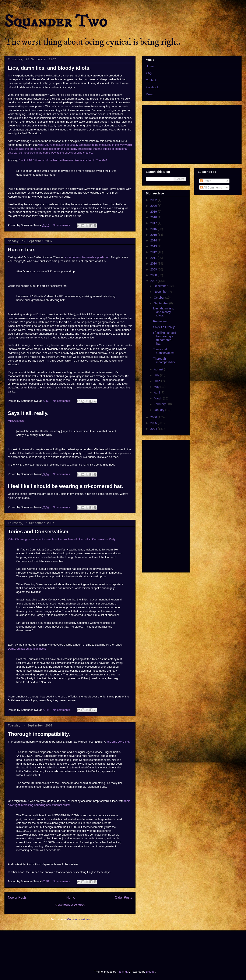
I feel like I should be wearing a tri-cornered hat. (65, 486)
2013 (154, 246)
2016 (154, 229)
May (157, 387)
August (159, 369)
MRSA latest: (16, 421)
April (157, 392)
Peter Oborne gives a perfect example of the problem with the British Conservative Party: (62, 539)
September (161, 303)
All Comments (211, 187)
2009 (154, 269)
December (161, 286)
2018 (154, 217)
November (161, 292)
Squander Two (56, 22)
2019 (154, 212)
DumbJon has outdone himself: (27, 649)
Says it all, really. (28, 413)
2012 (154, 252)
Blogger (151, 972)
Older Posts (124, 898)
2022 (154, 200)
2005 (154, 423)
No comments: (62, 225)
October (159, 298)
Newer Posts (17, 898)
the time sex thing (118, 742)
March (158, 398)
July (157, 375)
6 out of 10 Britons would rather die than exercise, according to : (63, 160)
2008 (154, 275)
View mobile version (70, 905)
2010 (154, 263)
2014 (154, 240)
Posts (206, 181)
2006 (154, 417)
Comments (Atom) (78, 919)
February (160, 404)
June (157, 381)
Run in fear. (22, 250)
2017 (154, 223)
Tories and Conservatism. (39, 532)
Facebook (152, 87)
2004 (154, 429)
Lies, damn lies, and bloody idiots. (49, 68)
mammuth (123, 972)
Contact (151, 80)
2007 (154, 281)
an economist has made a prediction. (87, 257)
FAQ (149, 73)
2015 (154, 235)
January (159, 410)
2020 (154, 206)
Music (150, 94)
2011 (154, 258)
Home (71, 898)
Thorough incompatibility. (39, 734)
